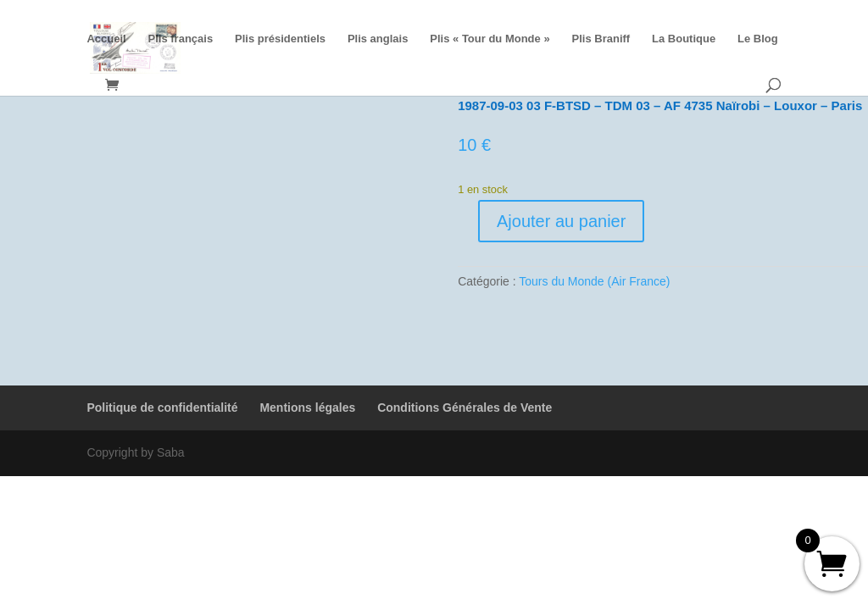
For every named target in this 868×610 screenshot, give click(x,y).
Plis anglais (378, 39)
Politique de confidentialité (162, 408)
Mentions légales (307, 408)
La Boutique (684, 39)
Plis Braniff (601, 39)
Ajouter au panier (561, 221)
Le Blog (758, 39)
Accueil (106, 39)
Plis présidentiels (280, 39)
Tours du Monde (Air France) (594, 281)
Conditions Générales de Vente (465, 408)
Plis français (181, 39)
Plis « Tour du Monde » (490, 39)
